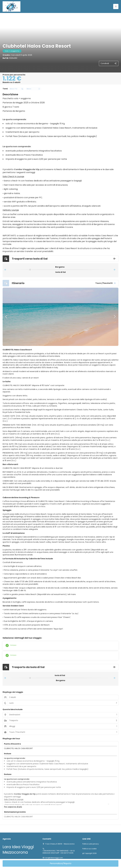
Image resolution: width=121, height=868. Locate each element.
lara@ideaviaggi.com (54, 858)
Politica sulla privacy (91, 844)
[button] (6, 317)
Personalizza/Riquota (60, 863)
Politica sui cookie (89, 849)
